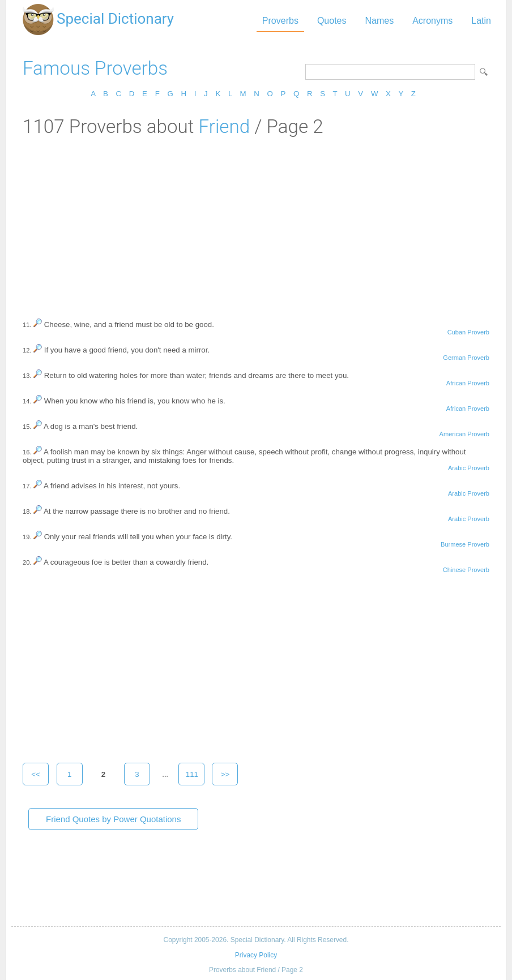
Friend (224, 126)
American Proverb (464, 434)
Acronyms (432, 21)
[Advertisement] (256, 222)
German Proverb (466, 358)
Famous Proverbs (95, 68)
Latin (481, 21)
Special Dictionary (115, 19)
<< (36, 774)
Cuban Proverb (468, 332)
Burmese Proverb (465, 544)
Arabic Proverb (469, 468)
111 (192, 774)
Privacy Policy (256, 955)
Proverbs (280, 21)
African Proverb (468, 383)
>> (225, 774)
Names (379, 21)
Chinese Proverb (466, 570)
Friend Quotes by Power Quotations (113, 819)
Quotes (332, 21)
